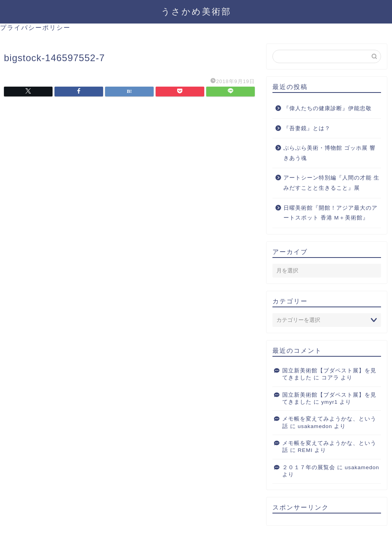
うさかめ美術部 (196, 11)
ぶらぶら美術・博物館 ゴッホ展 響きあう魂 (329, 153)
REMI (305, 450)
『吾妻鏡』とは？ (307, 128)
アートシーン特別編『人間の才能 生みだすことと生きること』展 (331, 183)
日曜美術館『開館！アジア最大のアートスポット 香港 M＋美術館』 (330, 213)
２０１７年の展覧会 (309, 467)
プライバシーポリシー (35, 27)
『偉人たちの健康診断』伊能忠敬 (328, 108)
